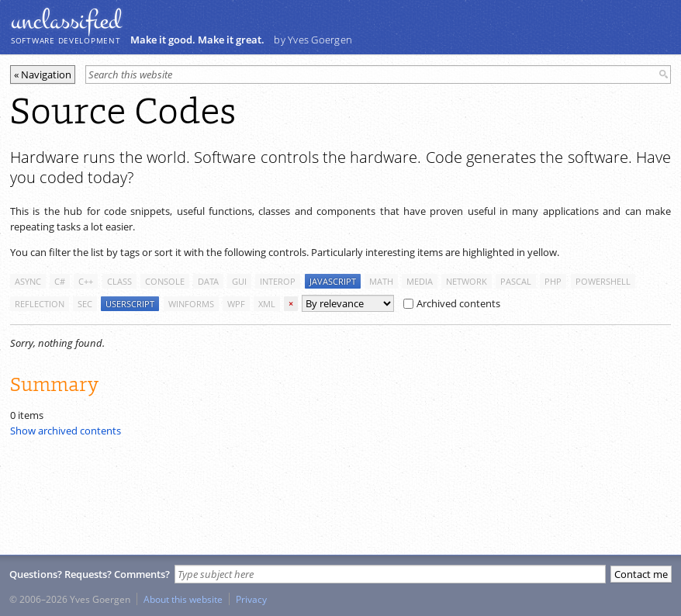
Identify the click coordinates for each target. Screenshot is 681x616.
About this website (183, 599)
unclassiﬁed (66, 21)
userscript (130, 304)
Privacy (251, 599)
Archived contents (452, 303)
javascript (333, 281)
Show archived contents (66, 431)
